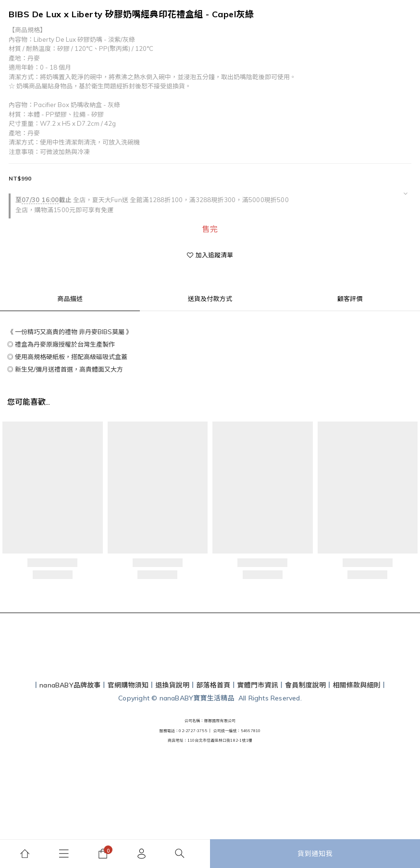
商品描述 (70, 299)
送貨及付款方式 (210, 299)
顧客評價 (350, 299)
